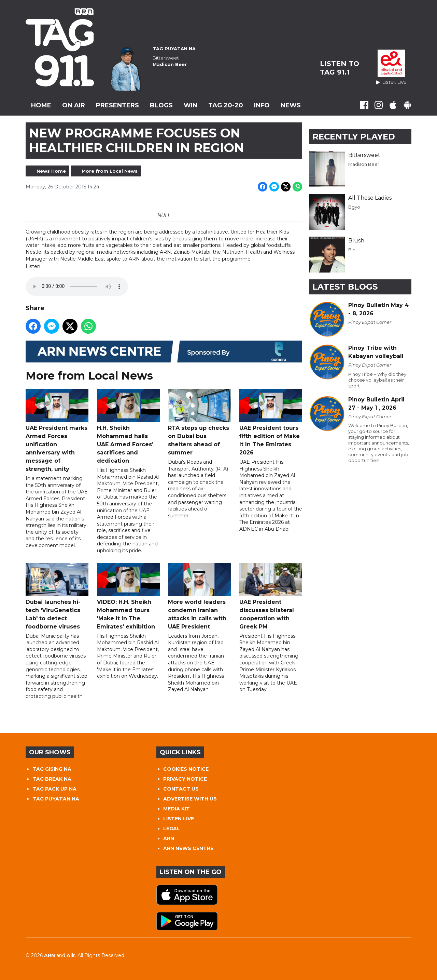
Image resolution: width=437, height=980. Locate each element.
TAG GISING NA (52, 769)
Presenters (117, 105)
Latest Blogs (345, 287)
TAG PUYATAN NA (56, 799)
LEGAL (172, 829)
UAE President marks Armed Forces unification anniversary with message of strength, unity (57, 431)
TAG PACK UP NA (54, 789)
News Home (51, 171)
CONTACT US (181, 789)
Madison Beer (364, 164)
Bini (352, 250)
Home (41, 105)
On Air (74, 105)
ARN (169, 838)
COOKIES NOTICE (186, 769)
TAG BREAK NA (52, 779)
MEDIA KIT (177, 809)
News (291, 105)
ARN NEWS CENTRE (188, 848)
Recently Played (354, 137)
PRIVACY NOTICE (185, 779)
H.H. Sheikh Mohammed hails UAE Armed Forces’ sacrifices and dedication (128, 427)
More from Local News (110, 171)
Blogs (161, 105)
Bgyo (354, 207)
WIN (191, 105)
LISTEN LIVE (179, 819)
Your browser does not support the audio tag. (77, 287)
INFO (262, 105)
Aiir (71, 955)
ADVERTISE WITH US (190, 799)
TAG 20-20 (226, 105)
